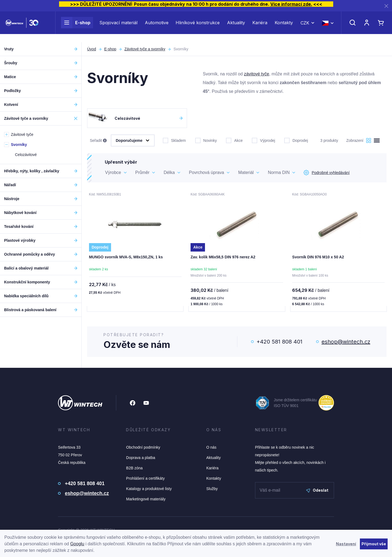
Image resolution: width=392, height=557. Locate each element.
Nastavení (346, 544)
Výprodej (263, 140)
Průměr (142, 172)
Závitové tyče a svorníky (145, 49)
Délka (169, 172)
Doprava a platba (141, 458)
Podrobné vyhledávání (327, 173)
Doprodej (296, 140)
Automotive (157, 27)
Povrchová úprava (206, 172)
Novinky (206, 140)
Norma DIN (279, 172)
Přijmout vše (374, 544)
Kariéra (260, 27)
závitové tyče (256, 74)
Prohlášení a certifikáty (145, 479)
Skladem (174, 140)
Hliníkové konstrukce (198, 27)
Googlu (77, 544)
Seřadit (98, 141)
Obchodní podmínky (143, 448)
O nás (211, 448)
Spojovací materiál (118, 27)
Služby (212, 489)
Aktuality (236, 27)
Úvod (92, 49)
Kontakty (284, 27)
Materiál (246, 172)
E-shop (76, 27)
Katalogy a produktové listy (149, 489)
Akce (234, 140)
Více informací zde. (291, 4)
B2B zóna (134, 469)
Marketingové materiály (146, 500)
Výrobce (113, 172)
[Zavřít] (386, 6)
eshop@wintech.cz (346, 342)
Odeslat (317, 491)
